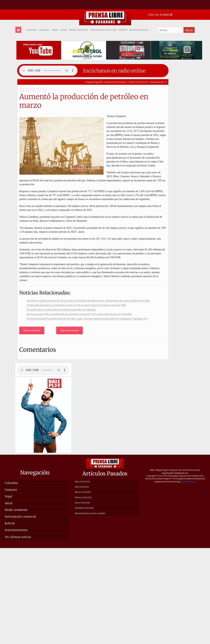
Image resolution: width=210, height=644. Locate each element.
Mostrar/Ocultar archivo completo (90, 513)
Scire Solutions (189, 482)
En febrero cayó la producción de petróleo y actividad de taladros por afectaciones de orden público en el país (88, 301)
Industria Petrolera (116, 82)
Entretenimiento (139, 30)
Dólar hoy (153, 15)
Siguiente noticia (70, 330)
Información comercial (103, 30)
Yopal (55, 30)
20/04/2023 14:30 (138, 82)
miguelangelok (94, 82)
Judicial (123, 30)
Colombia (31, 30)
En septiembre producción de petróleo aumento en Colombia (61, 310)
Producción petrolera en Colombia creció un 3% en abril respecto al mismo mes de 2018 (76, 305)
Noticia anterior (32, 330)
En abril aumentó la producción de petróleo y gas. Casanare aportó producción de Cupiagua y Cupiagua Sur (87, 319)
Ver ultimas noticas (18, 537)
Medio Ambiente (78, 30)
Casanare (44, 30)
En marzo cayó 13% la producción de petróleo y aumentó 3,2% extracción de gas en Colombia (79, 314)
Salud (63, 30)
